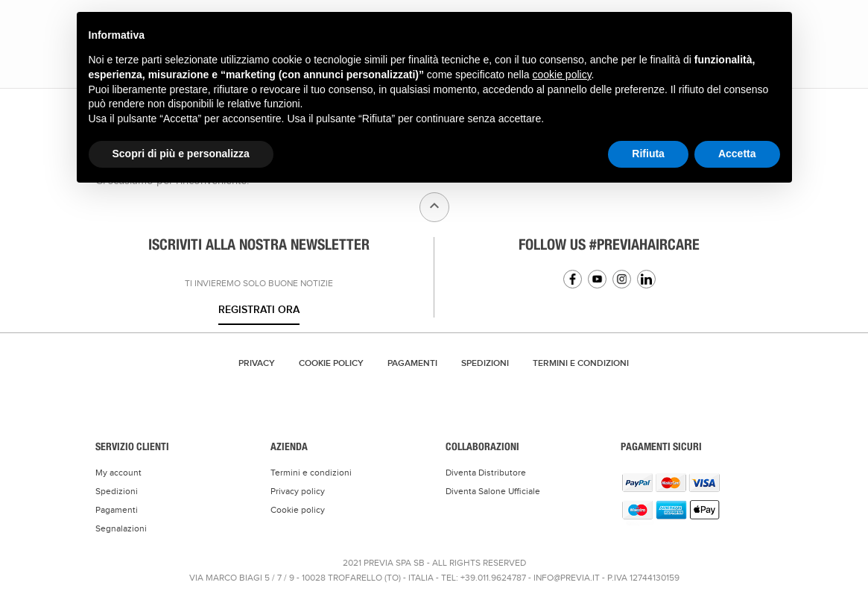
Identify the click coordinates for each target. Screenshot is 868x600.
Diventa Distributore (486, 473)
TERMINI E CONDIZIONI (581, 363)
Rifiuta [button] (648, 154)
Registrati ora (259, 310)
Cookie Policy (331, 363)
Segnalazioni (121, 528)
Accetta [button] (737, 154)
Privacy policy (298, 491)
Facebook (573, 279)
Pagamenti (412, 363)
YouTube (597, 279)
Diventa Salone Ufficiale (493, 491)
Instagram (622, 279)
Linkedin (646, 279)
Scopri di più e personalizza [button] (181, 154)
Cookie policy (298, 510)
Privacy (257, 363)
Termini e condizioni (311, 473)
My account (118, 473)
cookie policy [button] (561, 75)
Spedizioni (485, 363)
